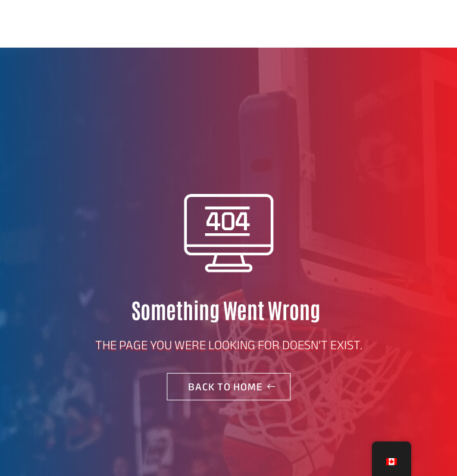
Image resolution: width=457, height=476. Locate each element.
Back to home (226, 387)
